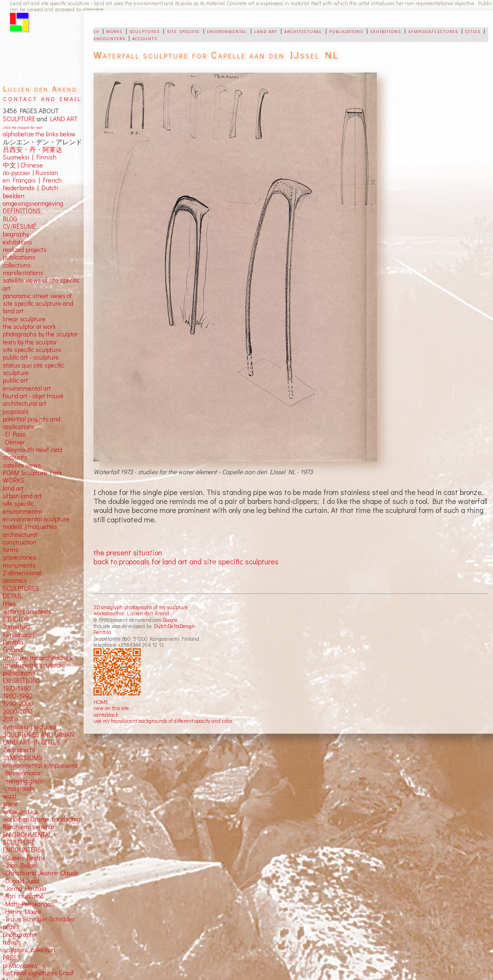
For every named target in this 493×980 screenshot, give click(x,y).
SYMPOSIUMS (23, 758)
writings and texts (27, 611)
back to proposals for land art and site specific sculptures (186, 561)
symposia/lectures (433, 31)
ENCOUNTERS (22, 850)
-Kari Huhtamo (23, 896)
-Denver (14, 442)
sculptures (144, 31)
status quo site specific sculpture (34, 369)
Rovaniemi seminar (29, 827)
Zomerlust (17, 627)
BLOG (10, 219)
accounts (145, 38)
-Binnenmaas (21, 773)
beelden (14, 196)
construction (20, 542)
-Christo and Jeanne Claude (41, 873)
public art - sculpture (31, 357)
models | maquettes (30, 527)
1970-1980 (17, 688)
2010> (11, 719)
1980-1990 (18, 696)
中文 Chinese (23, 165)
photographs (20, 935)
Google (170, 620)
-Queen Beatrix (24, 858)
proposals (16, 411)
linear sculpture (24, 319)
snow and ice (21, 812)
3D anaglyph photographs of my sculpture (141, 607)
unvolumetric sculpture (34, 665)
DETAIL (13, 596)
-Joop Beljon (20, 865)
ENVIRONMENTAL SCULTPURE (27, 838)
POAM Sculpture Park (32, 473)
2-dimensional (22, 573)
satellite (13, 465)
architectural (303, 31)
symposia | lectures (30, 727)
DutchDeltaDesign (174, 626)
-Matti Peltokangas (29, 904)
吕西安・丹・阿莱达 (33, 150)
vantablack (106, 715)
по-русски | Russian (30, 173)
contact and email (42, 98)
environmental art (27, 388)
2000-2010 (18, 712)
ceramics (15, 580)
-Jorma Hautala (25, 888)
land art (266, 31)
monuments (19, 565)
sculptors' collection (29, 950)
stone (10, 804)
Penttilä (102, 632)
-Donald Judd (21, 881)
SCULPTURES (21, 588)
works (114, 31)
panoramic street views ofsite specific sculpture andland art (38, 304)
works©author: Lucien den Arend (131, 613)
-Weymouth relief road (33, 450)
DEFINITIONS (22, 211)
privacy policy (20, 965)
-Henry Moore (22, 912)
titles (9, 603)
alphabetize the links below (39, 134)
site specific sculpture (32, 350)
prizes (11, 927)
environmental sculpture (36, 519)
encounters (109, 38)
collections (17, 265)
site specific (183, 31)
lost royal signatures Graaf (38, 973)
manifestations (23, 273)
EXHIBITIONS (22, 680)
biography (16, 234)
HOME (101, 702)
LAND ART (62, 119)
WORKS (13, 480)
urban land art (22, 496)
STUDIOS (16, 619)
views (33, 465)
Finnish (45, 157)
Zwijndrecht (19, 750)
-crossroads (19, 788)
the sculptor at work (29, 327)
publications (346, 31)
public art (15, 380)
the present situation (128, 552)
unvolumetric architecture (38, 658)
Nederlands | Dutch (30, 188)
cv (96, 31)
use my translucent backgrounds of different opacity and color (163, 721)
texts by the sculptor (30, 342)
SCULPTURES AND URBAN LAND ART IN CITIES (38, 738)
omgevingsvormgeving (33, 203)
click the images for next (22, 127)
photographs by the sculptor (40, 334)
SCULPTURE (19, 119)
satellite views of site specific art (41, 284)
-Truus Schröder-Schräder (39, 919)
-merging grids (23, 781)
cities (473, 31)
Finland (13, 650)
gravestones (20, 557)
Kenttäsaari (18, 635)
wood (10, 796)
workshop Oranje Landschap (42, 819)
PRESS (12, 958)
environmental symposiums (40, 765)
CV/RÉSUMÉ (20, 226)
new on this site (111, 708)
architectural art (25, 403)
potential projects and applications (32, 423)
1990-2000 (18, 704)
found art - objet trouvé (33, 396)
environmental (227, 31)
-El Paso (14, 434)
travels (12, 942)
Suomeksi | (18, 157)
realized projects (25, 250)
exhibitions (386, 31)
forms (11, 550)
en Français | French (32, 180)
